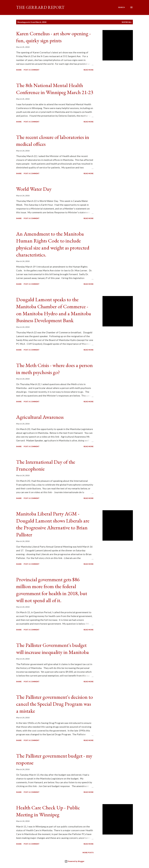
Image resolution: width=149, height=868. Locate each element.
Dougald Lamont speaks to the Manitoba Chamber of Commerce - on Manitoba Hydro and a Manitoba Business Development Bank (54, 310)
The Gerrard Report (40, 7)
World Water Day (34, 189)
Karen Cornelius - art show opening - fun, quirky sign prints (53, 37)
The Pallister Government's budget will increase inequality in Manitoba (52, 649)
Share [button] (19, 70)
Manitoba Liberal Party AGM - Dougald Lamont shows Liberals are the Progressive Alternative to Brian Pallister (53, 524)
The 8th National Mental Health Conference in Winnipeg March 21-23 (55, 89)
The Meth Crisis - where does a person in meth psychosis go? (54, 369)
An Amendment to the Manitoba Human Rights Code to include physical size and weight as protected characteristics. (53, 244)
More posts (88, 853)
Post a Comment (32, 70)
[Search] (121, 7)
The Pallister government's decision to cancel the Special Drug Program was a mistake (55, 704)
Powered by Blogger (74, 861)
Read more (89, 70)
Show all (127, 22)
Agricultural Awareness (40, 417)
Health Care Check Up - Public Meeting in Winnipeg (48, 811)
